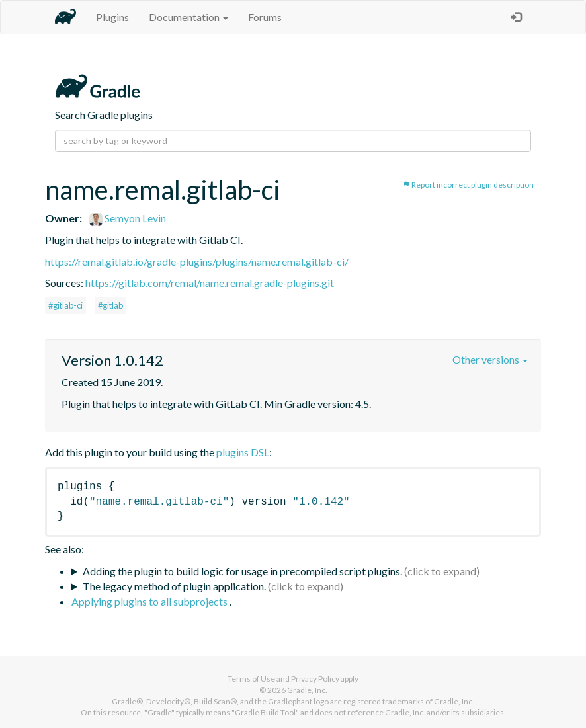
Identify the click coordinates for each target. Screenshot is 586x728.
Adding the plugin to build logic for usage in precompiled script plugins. (242, 571)
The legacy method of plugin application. (174, 586)
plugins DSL (243, 452)
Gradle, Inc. (307, 690)
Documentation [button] (188, 17)
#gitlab (110, 305)
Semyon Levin (128, 218)
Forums (265, 17)
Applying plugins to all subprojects (150, 601)
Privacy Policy (315, 679)
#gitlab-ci (65, 305)
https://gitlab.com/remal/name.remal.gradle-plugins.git (210, 283)
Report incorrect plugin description (468, 185)
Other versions (490, 359)
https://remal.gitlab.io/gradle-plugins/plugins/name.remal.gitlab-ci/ (197, 262)
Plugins (112, 17)
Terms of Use (251, 679)
